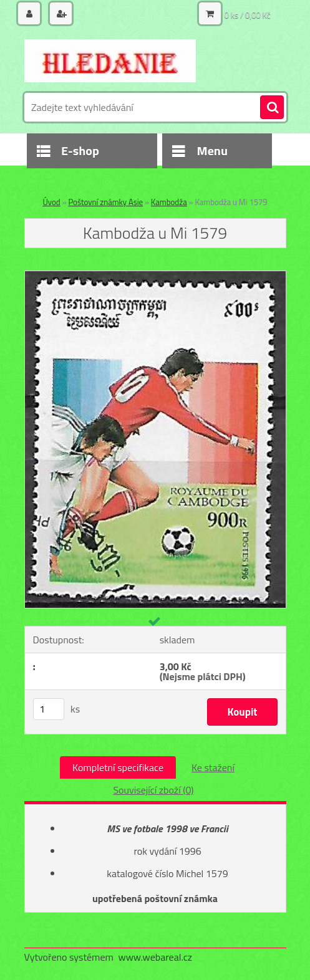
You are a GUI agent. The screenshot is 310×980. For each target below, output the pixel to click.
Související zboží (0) (153, 790)
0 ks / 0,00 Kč (248, 15)
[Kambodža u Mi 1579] (155, 276)
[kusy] (49, 709)
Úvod (51, 202)
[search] (272, 108)
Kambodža (169, 202)
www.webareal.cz (155, 957)
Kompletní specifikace (118, 767)
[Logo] (110, 60)
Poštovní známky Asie (105, 202)
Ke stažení (213, 767)
